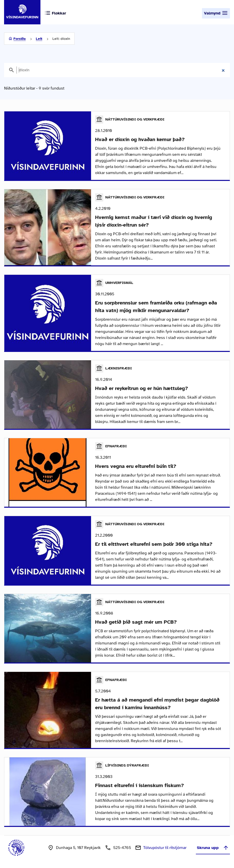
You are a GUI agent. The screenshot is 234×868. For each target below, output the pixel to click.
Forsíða (20, 39)
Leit (39, 39)
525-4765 (122, 848)
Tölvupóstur (165, 848)
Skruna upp (213, 848)
